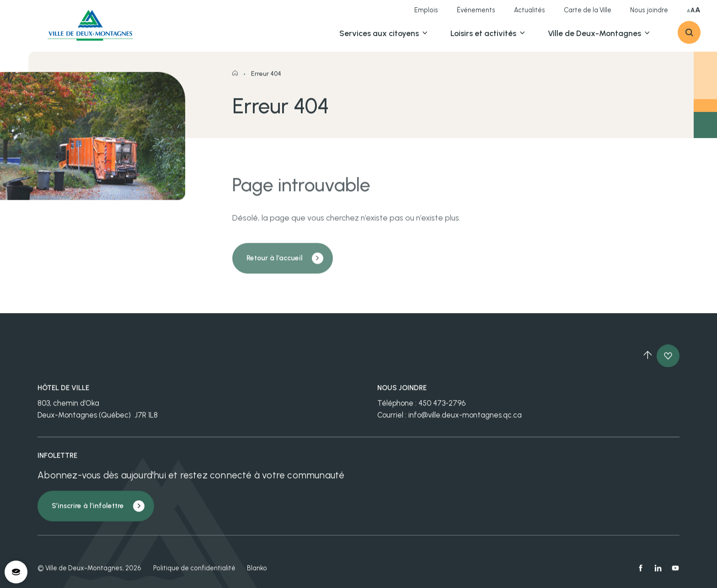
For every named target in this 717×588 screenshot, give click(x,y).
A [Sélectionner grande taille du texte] (693, 14)
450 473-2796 (442, 408)
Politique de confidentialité (194, 573)
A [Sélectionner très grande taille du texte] (698, 14)
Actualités (530, 14)
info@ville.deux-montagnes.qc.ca (465, 420)
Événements (476, 14)
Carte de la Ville (588, 14)
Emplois (426, 14)
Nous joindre (649, 14)
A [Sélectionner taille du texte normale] (688, 15)
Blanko (257, 573)
